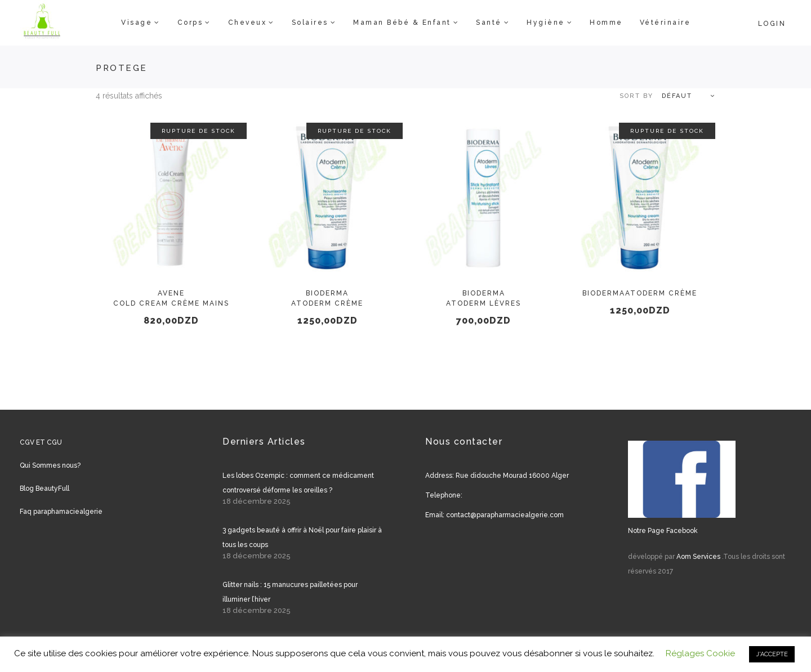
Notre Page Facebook (663, 531)
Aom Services (698, 557)
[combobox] (662, 96)
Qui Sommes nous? (50, 465)
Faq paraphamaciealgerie (61, 512)
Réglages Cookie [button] (700, 653)
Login (772, 24)
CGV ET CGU (41, 442)
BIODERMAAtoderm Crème (640, 293)
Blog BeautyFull (44, 489)
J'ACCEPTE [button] (772, 654)
